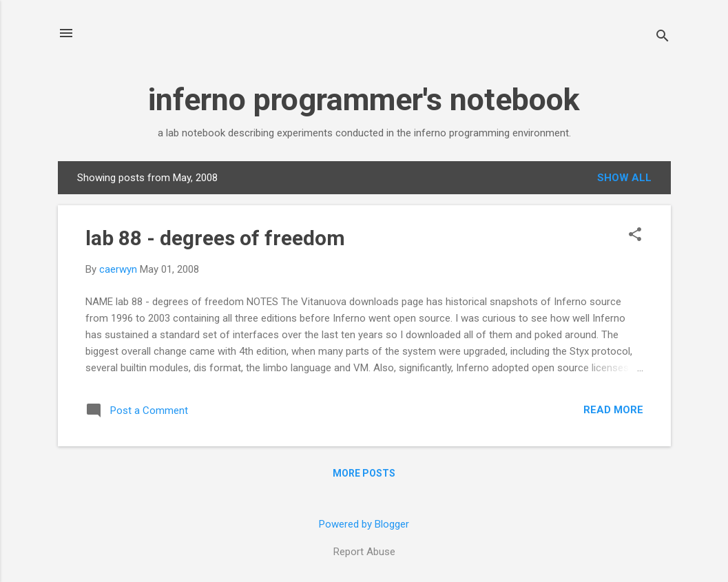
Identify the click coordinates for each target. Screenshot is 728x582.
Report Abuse (364, 552)
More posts (364, 473)
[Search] (663, 38)
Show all (624, 178)
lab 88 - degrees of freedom (215, 238)
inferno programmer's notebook (364, 100)
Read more (613, 410)
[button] (635, 236)
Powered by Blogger (364, 524)
